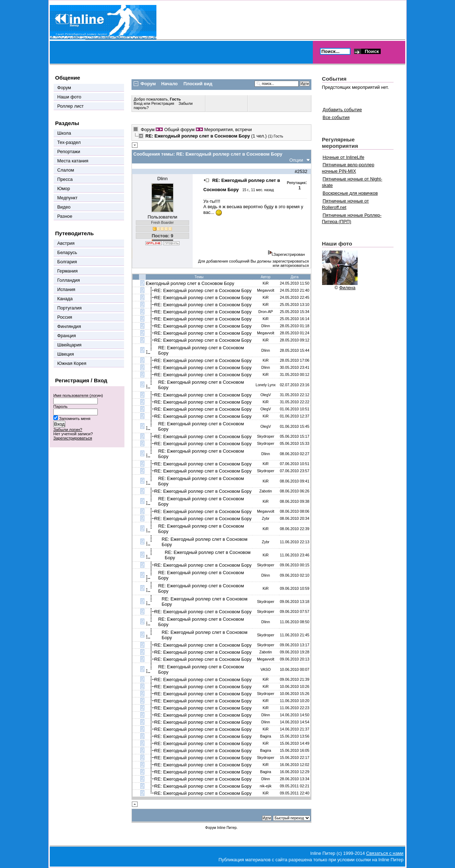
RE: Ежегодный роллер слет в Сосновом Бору (203, 290)
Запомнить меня (75, 419)
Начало (170, 84)
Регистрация (163, 103)
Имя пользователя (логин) (78, 395)
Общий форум (179, 130)
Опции (296, 160)
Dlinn (162, 179)
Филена (347, 288)
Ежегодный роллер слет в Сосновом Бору (190, 283)
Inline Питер (227, 828)
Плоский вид (198, 84)
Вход (139, 103)
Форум (148, 130)
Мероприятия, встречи (228, 130)
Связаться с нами (385, 853)
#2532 (301, 171)
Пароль (60, 406)
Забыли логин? (68, 430)
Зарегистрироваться (73, 438)
